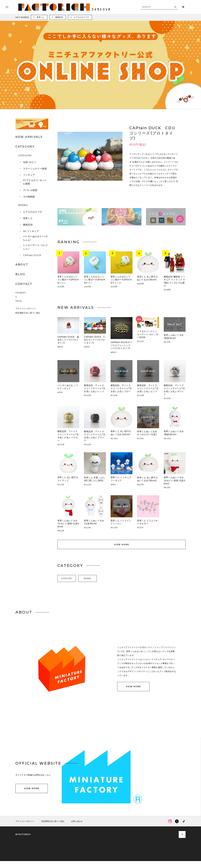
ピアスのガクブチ (33, 212)
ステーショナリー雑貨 (35, 169)
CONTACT (24, 284)
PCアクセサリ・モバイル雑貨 (35, 182)
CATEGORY (25, 155)
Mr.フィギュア (31, 231)
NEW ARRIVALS (29, 137)
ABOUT (22, 265)
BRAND (23, 205)
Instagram (21, 292)
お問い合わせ (77, 821)
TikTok (19, 301)
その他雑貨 (29, 197)
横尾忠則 (28, 225)
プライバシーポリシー (26, 309)
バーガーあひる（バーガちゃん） (35, 238)
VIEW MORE (122, 544)
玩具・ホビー (30, 162)
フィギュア (29, 175)
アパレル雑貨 (30, 190)
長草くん (28, 218)
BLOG (20, 274)
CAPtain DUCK (32, 255)
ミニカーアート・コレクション (35, 247)
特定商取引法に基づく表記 (28, 313)
